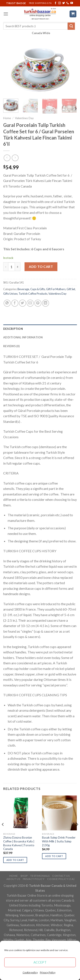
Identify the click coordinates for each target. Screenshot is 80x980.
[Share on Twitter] (23, 303)
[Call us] (68, 3)
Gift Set (71, 289)
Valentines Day (24, 118)
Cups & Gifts (38, 289)
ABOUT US (13, 879)
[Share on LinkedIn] (46, 303)
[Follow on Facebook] (55, 3)
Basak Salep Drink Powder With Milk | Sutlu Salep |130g (59, 841)
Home (7, 118)
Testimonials (40, 876)
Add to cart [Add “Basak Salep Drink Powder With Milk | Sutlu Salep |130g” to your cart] (54, 856)
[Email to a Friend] (30, 303)
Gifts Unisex (10, 294)
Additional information (23, 337)
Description (13, 329)
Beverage (23, 289)
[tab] (40, 329)
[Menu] (6, 14)
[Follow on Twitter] (64, 3)
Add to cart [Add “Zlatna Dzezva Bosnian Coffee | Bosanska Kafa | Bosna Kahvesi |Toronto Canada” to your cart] (15, 860)
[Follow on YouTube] (72, 3)
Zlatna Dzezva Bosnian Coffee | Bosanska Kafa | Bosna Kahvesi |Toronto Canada (19, 843)
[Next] (75, 109)
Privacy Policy (48, 972)
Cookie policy (30, 972)
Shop (24, 876)
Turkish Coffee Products (33, 294)
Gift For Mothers (56, 289)
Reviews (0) (11, 346)
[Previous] (3, 833)
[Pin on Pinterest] (38, 303)
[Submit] (71, 26)
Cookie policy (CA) (61, 879)
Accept (40, 962)
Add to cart (41, 266)
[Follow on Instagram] (60, 3)
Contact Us (61, 876)
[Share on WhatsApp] (7, 303)
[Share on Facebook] (15, 303)
